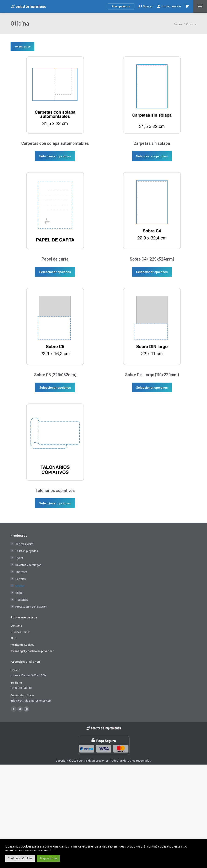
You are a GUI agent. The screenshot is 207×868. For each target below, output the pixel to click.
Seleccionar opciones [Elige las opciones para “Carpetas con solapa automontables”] (55, 156)
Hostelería (22, 600)
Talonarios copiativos (55, 490)
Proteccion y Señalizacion (31, 607)
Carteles (21, 579)
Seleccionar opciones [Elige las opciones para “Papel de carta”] (55, 272)
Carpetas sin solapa (152, 143)
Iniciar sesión (169, 6)
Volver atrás (22, 46)
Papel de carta (55, 259)
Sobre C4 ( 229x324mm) (152, 259)
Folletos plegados (27, 551)
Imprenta (21, 572)
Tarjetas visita (24, 544)
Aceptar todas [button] (48, 858)
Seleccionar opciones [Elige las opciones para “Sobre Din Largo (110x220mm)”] (152, 387)
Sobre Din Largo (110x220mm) (152, 375)
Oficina (20, 586)
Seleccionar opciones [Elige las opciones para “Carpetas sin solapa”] (152, 156)
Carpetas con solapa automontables (55, 143)
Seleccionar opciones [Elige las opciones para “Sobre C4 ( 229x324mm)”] (152, 272)
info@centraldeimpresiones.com (31, 701)
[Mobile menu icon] (200, 6)
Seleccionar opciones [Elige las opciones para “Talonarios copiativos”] (55, 503)
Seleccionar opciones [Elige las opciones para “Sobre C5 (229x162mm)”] (55, 387)
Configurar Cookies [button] (20, 858)
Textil (19, 593)
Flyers (19, 558)
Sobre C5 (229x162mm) (55, 375)
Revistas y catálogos (28, 565)
